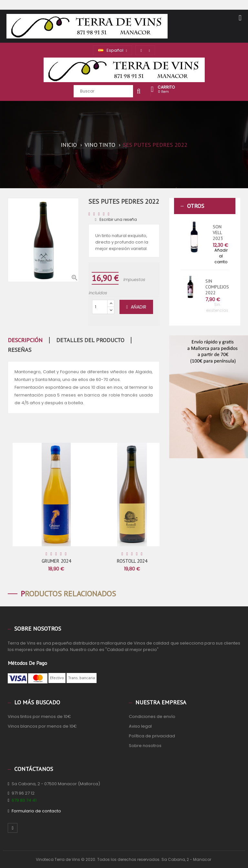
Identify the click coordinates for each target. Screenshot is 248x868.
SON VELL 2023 (218, 233)
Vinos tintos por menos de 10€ (39, 716)
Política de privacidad (152, 736)
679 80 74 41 (24, 800)
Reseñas (20, 350)
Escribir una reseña (116, 219)
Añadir (136, 307)
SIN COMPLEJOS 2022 (217, 287)
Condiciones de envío (152, 716)
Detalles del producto (90, 340)
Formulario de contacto (36, 811)
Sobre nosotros (145, 746)
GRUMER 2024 (56, 561)
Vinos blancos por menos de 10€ (42, 726)
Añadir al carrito (221, 256)
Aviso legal (140, 726)
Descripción (25, 340)
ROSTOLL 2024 (132, 561)
